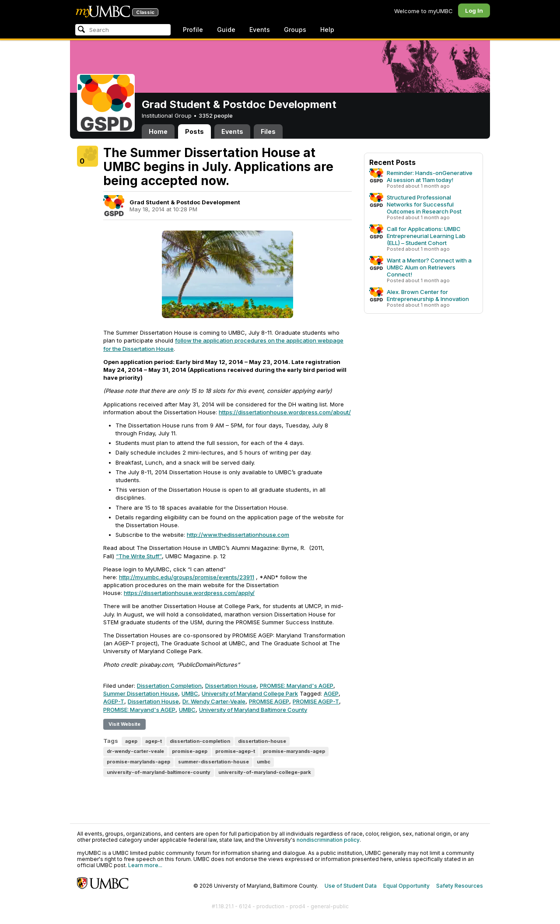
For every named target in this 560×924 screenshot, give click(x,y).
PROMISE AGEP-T (316, 701)
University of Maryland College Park (250, 693)
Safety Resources (460, 886)
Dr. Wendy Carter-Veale (214, 701)
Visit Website (124, 724)
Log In (474, 10)
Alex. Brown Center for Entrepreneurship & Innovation (428, 295)
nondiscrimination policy (328, 840)
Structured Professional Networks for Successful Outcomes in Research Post (424, 204)
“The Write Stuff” (139, 556)
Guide (226, 30)
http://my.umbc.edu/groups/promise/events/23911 (187, 577)
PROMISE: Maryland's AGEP (297, 686)
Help (327, 30)
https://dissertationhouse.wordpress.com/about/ (285, 412)
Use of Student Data (351, 886)
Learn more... (145, 865)
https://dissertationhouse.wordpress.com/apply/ (189, 593)
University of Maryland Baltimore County (253, 710)
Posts (194, 131)
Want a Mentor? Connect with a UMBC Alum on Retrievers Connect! (429, 267)
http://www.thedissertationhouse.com (238, 535)
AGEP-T (114, 701)
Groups (295, 30)
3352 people (216, 115)
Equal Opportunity (406, 886)
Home (158, 131)
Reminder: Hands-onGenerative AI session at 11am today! (430, 176)
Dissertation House (231, 686)
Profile (193, 30)
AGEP (331, 693)
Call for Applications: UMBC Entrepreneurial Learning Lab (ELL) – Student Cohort (426, 236)
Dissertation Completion (169, 686)
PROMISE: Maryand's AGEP (139, 710)
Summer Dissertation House (141, 693)
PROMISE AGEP (269, 701)
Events (260, 30)
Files (268, 131)
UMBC (190, 693)
